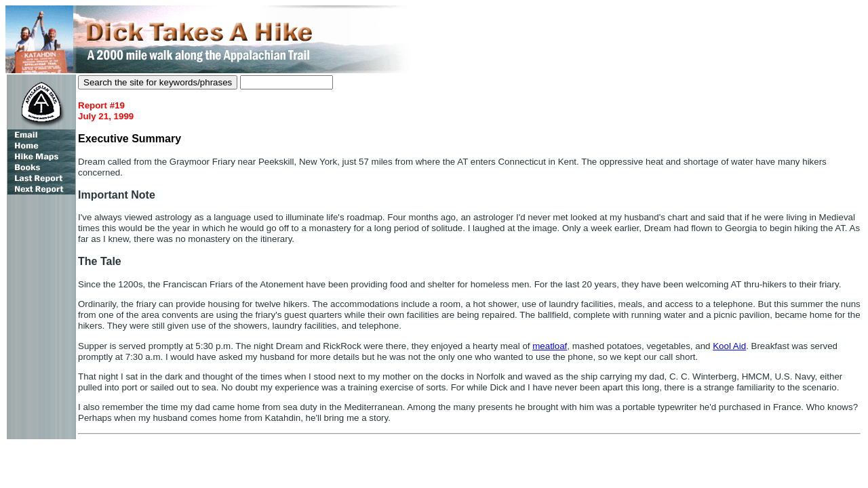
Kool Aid (729, 346)
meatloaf (550, 346)
